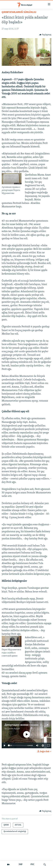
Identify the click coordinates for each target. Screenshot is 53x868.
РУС (32, 864)
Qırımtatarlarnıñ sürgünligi (19, 12)
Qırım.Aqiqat (14, 729)
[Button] (45, 35)
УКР (21, 864)
